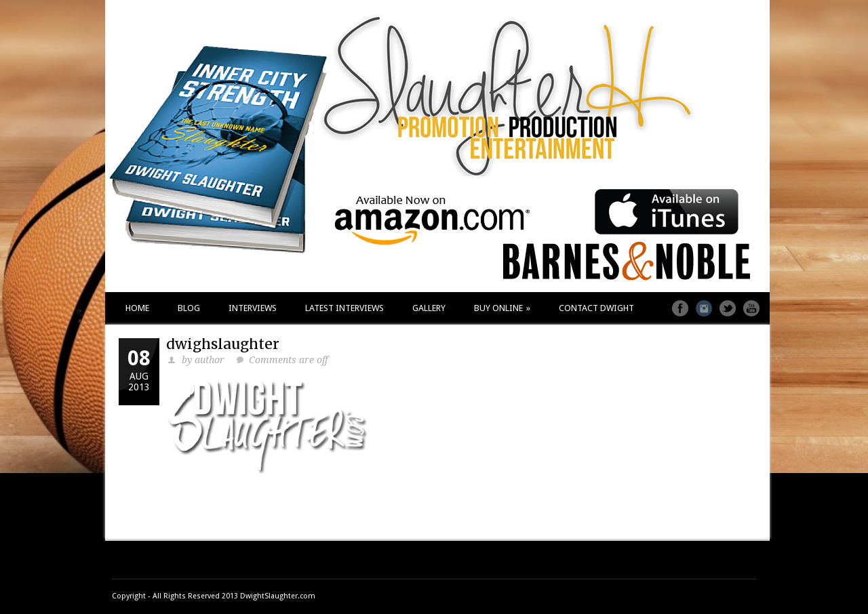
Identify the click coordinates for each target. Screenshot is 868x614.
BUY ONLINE (502, 308)
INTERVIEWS (253, 308)
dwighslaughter (223, 344)
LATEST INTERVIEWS (344, 308)
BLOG (189, 308)
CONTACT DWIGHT (596, 308)
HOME (137, 308)
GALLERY (429, 308)
